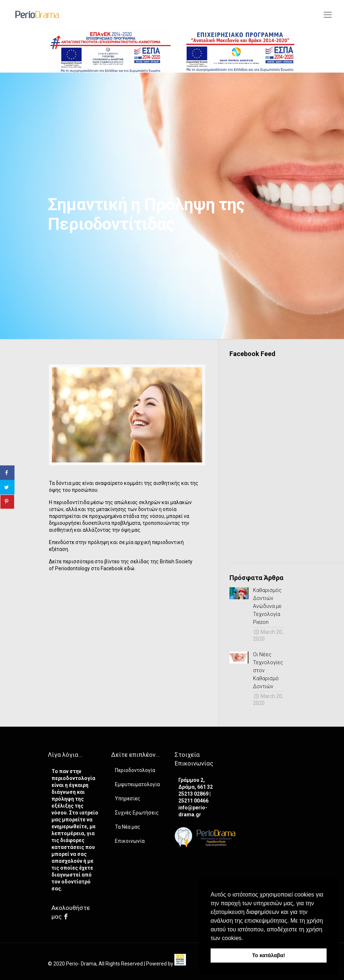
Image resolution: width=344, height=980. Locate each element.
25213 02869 (194, 794)
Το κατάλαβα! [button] (269, 955)
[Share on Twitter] (7, 487)
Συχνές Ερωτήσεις (137, 813)
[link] (180, 964)
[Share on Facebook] (7, 473)
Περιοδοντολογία (135, 770)
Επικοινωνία (130, 841)
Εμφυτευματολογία (137, 784)
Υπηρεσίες (128, 799)
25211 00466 (193, 801)
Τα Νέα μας (128, 827)
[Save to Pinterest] (7, 502)
